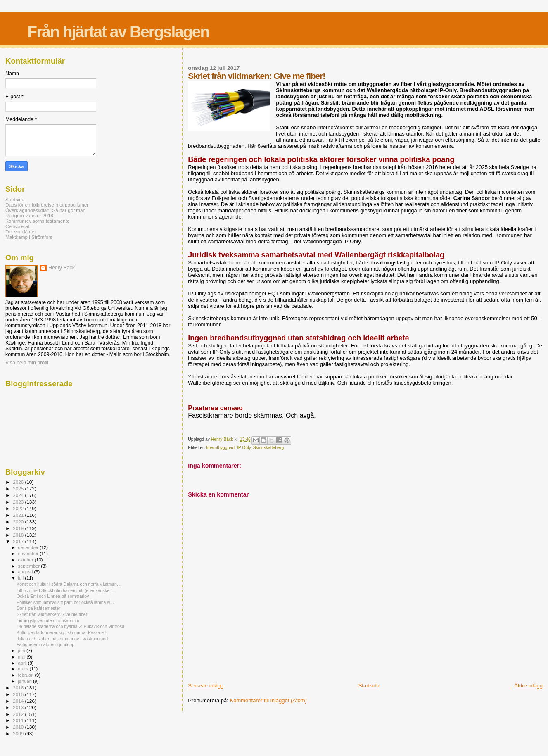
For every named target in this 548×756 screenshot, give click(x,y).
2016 (19, 688)
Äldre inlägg (528, 686)
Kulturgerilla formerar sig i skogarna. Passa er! (62, 632)
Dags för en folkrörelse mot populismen (47, 205)
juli (22, 578)
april (23, 663)
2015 (19, 694)
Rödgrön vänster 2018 (29, 215)
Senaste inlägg (206, 686)
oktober (26, 560)
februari (27, 675)
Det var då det (21, 232)
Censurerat (17, 226)
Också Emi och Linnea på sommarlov (53, 596)
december (29, 547)
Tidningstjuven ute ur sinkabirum (48, 620)
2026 (19, 482)
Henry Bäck (62, 268)
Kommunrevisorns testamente (38, 221)
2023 (19, 502)
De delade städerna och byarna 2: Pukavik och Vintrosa (70, 626)
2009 (19, 733)
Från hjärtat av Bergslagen (118, 32)
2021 (19, 515)
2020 (19, 522)
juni (22, 651)
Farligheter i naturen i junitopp (45, 644)
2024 (19, 495)
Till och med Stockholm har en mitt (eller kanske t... (66, 590)
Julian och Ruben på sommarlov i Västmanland (62, 639)
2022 (19, 508)
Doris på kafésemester (38, 608)
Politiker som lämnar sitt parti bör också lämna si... (65, 602)
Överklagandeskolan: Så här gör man (45, 210)
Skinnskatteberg (269, 448)
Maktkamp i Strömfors (29, 237)
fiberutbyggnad (220, 448)
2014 (19, 701)
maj (23, 657)
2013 (19, 707)
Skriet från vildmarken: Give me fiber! (52, 614)
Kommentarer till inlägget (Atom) (268, 700)
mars (24, 669)
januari (26, 681)
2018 (19, 535)
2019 (19, 528)
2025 (19, 489)
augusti (26, 572)
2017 (19, 541)
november (29, 554)
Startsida (369, 686)
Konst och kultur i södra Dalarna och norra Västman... (69, 584)
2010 (19, 727)
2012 (19, 714)
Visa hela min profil (27, 363)
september (30, 566)
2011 (19, 720)
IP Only (244, 448)
